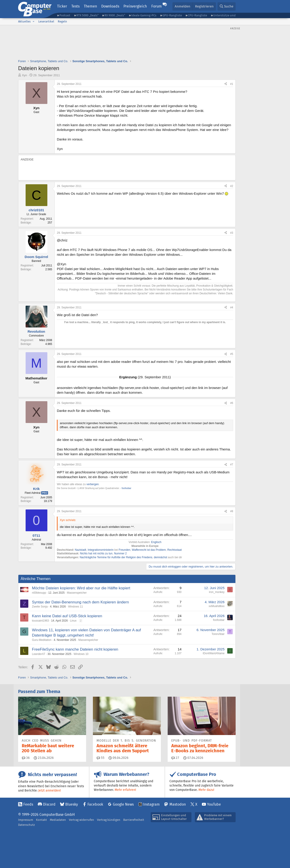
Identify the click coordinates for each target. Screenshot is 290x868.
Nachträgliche (88, 557)
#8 (232, 511)
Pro (45, 493)
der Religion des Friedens (137, 557)
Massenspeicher (77, 593)
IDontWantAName (214, 653)
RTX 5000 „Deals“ (87, 15)
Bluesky (72, 804)
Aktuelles (24, 21)
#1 (232, 84)
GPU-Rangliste (172, 15)
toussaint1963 (40, 621)
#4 (232, 307)
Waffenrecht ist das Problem (149, 550)
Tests (75, 6)
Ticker (62, 6)
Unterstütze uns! (224, 15)
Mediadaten (58, 820)
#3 (232, 233)
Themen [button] (90, 6)
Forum (157, 6)
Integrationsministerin (101, 550)
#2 (232, 186)
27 (175, 758)
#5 (232, 354)
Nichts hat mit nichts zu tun (96, 553)
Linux (73, 621)
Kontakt (41, 820)
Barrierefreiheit (134, 820)
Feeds (28, 804)
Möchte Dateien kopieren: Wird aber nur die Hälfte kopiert (81, 588)
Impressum (26, 820)
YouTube (214, 804)
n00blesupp (39, 593)
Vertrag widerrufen (81, 820)
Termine (102, 557)
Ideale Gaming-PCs (144, 15)
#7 (232, 465)
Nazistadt (80, 550)
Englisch (156, 542)
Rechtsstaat (175, 550)
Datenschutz (27, 825)
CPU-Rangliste (197, 15)
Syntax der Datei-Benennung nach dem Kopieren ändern (80, 602)
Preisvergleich (135, 6)
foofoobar (219, 620)
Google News (123, 804)
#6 (232, 403)
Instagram (151, 804)
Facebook (95, 804)
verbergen (93, 484)
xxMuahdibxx (217, 606)
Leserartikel (46, 21)
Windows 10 (81, 654)
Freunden (124, 550)
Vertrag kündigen (109, 820)
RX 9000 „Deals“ (115, 15)
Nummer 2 (120, 553)
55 (101, 758)
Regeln (62, 21)
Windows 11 (75, 607)
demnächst (161, 557)
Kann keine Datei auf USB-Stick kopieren (67, 616)
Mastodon (178, 804)
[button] (34, 22)
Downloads (110, 6)
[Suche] (227, 6)
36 (26, 758)
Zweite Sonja (40, 607)
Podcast (65, 15)
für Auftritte (114, 557)
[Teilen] (226, 84)
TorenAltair (218, 634)
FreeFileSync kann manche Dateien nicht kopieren (75, 649)
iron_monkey (217, 592)
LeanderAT (39, 654)
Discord (49, 804)
